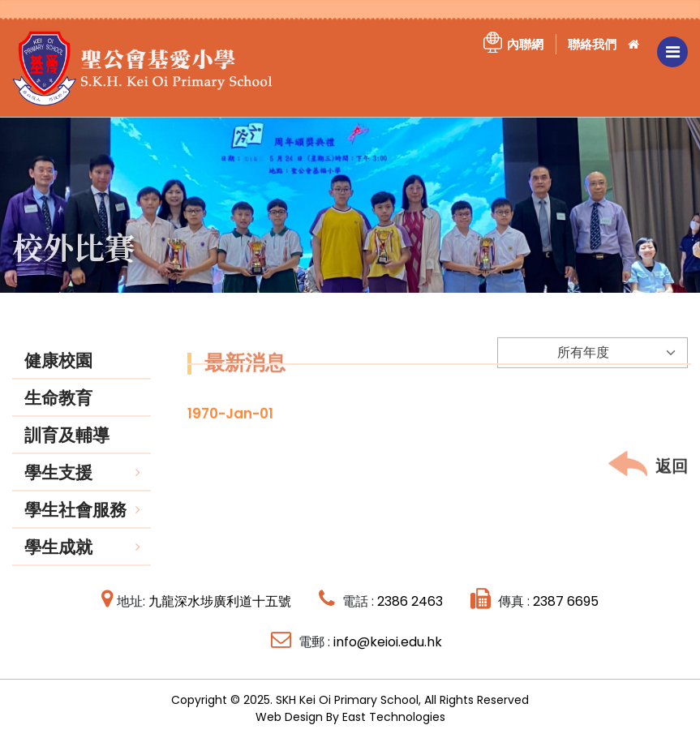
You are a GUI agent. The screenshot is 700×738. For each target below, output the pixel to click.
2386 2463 (410, 601)
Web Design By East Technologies (350, 717)
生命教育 (58, 410)
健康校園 (58, 373)
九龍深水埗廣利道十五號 (220, 601)
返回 (648, 480)
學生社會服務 (75, 522)
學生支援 (58, 485)
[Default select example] (593, 368)
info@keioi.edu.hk (388, 642)
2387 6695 (566, 601)
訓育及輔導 (67, 447)
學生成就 (58, 559)
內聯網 (525, 44)
